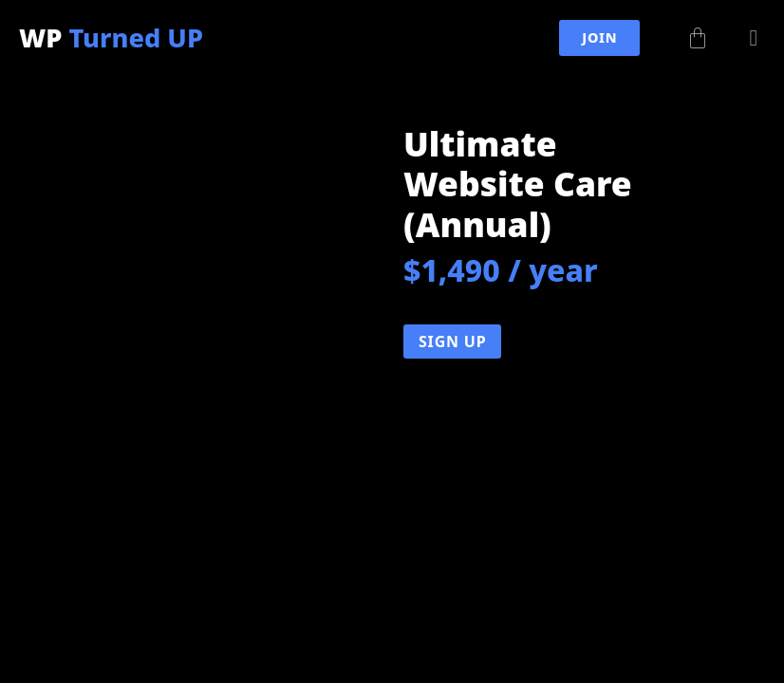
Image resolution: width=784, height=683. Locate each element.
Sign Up (452, 341)
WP (111, 37)
